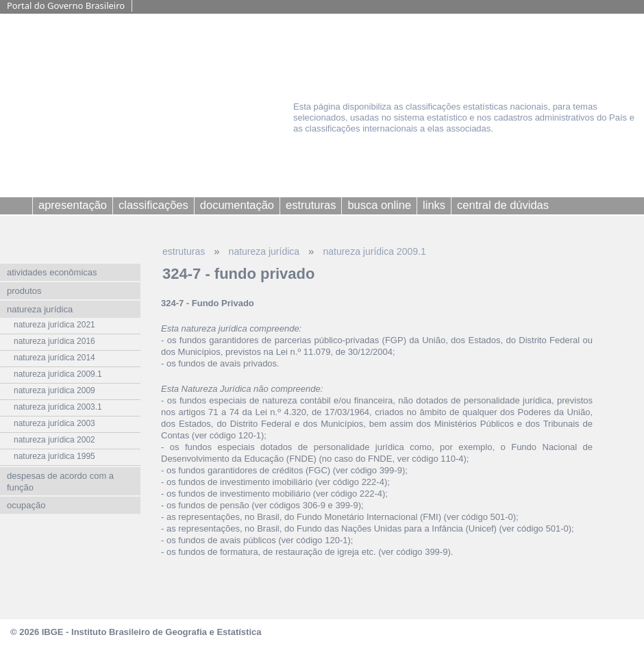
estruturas (184, 251)
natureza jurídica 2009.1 (374, 251)
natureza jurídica (264, 251)
